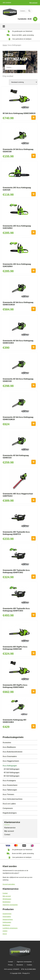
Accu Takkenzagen (10, 790)
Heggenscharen (8, 919)
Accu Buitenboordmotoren (13, 752)
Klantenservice (10, 828)
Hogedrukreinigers (10, 813)
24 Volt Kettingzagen (12, 769)
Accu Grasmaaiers (10, 756)
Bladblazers (6, 925)
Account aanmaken (9, 884)
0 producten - (28, 19)
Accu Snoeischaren (10, 785)
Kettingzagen (7, 922)
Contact (7, 835)
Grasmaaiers (7, 917)
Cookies (29, 965)
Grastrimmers (7, 914)
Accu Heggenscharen (11, 761)
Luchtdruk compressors (10, 928)
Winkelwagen (7, 899)
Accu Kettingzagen (10, 766)
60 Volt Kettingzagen (12, 776)
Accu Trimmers (8, 794)
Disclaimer (20, 965)
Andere (5, 931)
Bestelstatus (7, 902)
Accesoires (7, 743)
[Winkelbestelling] (23, 82)
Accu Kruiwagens (9, 781)
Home (5, 45)
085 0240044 (7, 3)
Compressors (8, 808)
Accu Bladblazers (9, 747)
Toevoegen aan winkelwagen (33, 118)
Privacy (10, 965)
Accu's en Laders (9, 804)
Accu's (5, 934)
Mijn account (33, 3)
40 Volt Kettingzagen (12, 773)
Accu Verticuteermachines (13, 799)
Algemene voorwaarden (10, 905)
